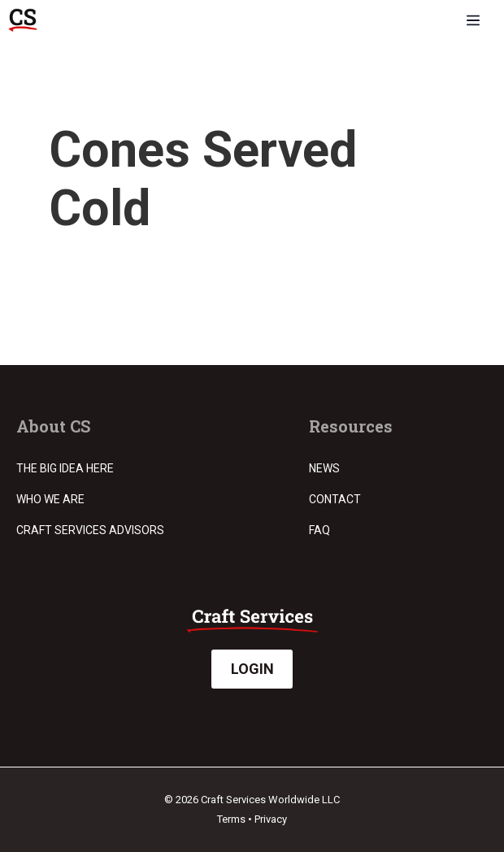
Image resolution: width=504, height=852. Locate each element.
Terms (231, 819)
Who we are (50, 499)
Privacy (271, 819)
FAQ (319, 530)
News (324, 468)
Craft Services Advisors (90, 530)
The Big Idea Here (65, 468)
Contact (335, 499)
